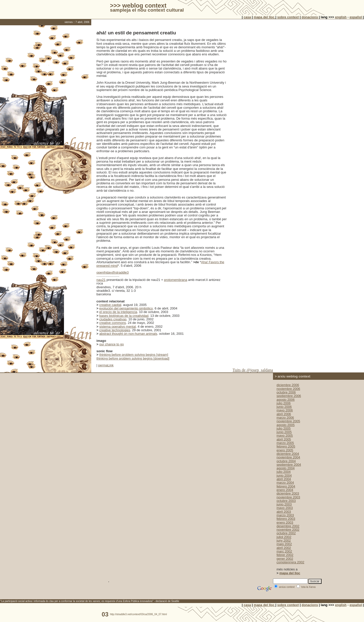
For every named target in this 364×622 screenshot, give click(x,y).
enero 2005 (285, 450)
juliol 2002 (284, 537)
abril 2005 (284, 439)
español (356, 17)
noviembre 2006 (288, 389)
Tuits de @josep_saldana (253, 370)
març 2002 (284, 551)
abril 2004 (284, 479)
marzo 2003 (285, 515)
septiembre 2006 (289, 396)
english (341, 17)
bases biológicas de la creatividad (124, 316)
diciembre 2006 (288, 385)
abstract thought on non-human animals (128, 334)
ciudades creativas (113, 319)
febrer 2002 (285, 555)
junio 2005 (284, 432)
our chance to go (112, 344)
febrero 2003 (286, 519)
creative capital (110, 305)
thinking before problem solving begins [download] (133, 358)
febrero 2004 (286, 486)
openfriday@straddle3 (113, 272)
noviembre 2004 (288, 457)
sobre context (288, 17)
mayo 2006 (285, 410)
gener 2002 (285, 559)
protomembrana (176, 280)
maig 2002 (284, 544)
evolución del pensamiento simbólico (126, 308)
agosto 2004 (286, 468)
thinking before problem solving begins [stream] (134, 355)
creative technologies (115, 330)
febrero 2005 (286, 446)
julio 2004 (284, 472)
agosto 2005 (286, 425)
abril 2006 (284, 414)
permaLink (106, 365)
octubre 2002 (286, 533)
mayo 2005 (285, 436)
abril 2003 (284, 512)
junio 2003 (284, 504)
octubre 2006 (286, 392)
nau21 (101, 280)
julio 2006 (284, 403)
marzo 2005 (285, 443)
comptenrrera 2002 (290, 562)
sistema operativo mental (118, 327)
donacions (310, 17)
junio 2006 (284, 407)
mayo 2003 (285, 508)
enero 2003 (285, 523)
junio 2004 (284, 475)
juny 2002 (284, 540)
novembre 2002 (288, 530)
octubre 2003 (286, 501)
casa (247, 17)
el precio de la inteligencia (118, 312)
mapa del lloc (265, 17)
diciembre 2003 (288, 493)
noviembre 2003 (288, 497)
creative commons (113, 323)
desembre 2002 (288, 526)
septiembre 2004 (289, 465)
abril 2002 (284, 548)
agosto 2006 (286, 400)
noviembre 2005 (288, 421)
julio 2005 (284, 428)
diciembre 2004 (288, 454)
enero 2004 (285, 490)
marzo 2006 (285, 418)
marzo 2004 (285, 483)
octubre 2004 (286, 461)
